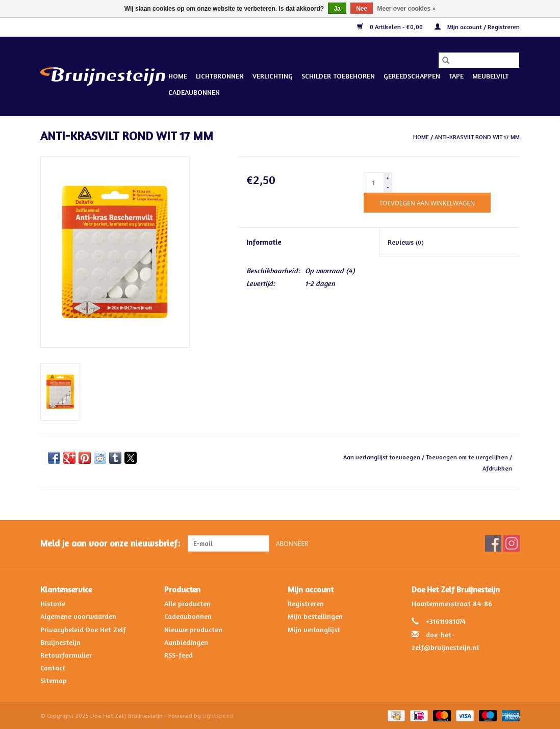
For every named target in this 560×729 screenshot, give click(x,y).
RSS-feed (179, 655)
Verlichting (273, 76)
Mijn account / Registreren (477, 27)
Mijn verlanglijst (314, 629)
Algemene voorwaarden (78, 616)
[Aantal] (374, 183)
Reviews (406, 242)
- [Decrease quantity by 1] (388, 187)
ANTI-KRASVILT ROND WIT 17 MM (477, 137)
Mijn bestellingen (315, 616)
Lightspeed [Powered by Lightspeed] (218, 715)
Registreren (306, 603)
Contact (53, 668)
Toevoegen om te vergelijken (468, 457)
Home (178, 76)
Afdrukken (497, 468)
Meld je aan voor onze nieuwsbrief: (110, 543)
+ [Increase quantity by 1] (388, 178)
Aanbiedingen (186, 642)
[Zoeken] (479, 60)
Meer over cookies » (407, 9)
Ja (337, 9)
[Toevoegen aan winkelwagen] (427, 203)
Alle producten (187, 603)
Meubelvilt (490, 76)
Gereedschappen (412, 76)
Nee (362, 9)
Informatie (264, 242)
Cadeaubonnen (194, 92)
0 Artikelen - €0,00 (391, 27)
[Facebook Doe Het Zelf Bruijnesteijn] (493, 543)
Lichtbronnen (220, 76)
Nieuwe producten (193, 629)
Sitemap (54, 680)
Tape (456, 76)
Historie (53, 603)
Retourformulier (66, 655)
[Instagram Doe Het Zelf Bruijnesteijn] (512, 543)
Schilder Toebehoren (338, 76)
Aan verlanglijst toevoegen (383, 457)
